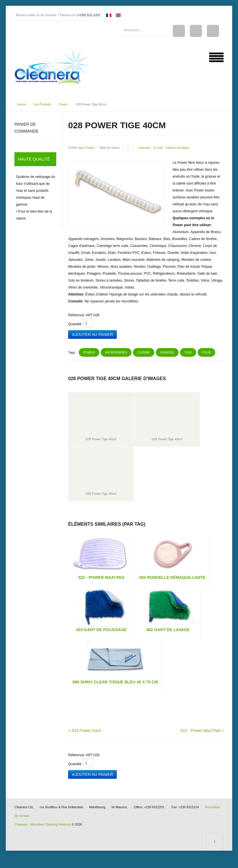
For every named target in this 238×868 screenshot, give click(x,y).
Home (21, 104)
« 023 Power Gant (84, 730)
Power (63, 104)
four (206, 352)
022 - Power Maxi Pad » (202, 730)
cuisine (144, 352)
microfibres (116, 352)
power (89, 352)
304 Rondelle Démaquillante (172, 577)
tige (188, 352)
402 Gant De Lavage (168, 629)
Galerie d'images (177, 147)
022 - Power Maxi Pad (101, 577)
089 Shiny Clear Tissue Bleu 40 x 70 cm (115, 681)
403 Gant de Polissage (101, 629)
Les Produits (42, 104)
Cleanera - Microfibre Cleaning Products (43, 824)
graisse (167, 352)
